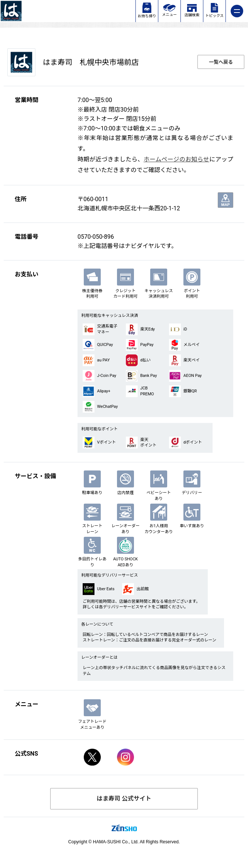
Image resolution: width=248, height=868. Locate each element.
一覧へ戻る (221, 62)
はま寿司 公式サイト (124, 799)
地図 (225, 200)
